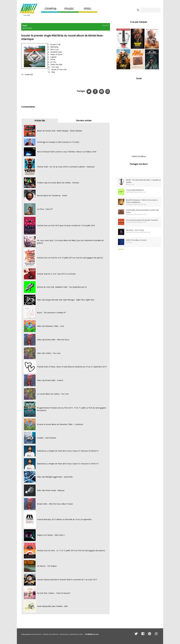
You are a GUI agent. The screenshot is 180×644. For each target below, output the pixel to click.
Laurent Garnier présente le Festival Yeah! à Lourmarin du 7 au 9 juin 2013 (67, 580)
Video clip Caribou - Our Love (49, 353)
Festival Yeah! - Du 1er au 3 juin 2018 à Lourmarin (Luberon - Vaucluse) (66, 167)
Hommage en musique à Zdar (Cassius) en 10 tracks (58, 142)
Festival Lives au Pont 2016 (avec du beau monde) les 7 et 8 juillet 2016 (66, 225)
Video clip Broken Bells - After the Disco (53, 340)
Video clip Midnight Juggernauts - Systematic (55, 477)
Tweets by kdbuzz (139, 156)
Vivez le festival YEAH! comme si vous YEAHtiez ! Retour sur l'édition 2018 (67, 152)
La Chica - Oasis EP (45, 209)
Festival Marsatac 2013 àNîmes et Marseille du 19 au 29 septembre (64, 519)
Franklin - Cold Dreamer (47, 438)
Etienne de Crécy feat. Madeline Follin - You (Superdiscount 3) (62, 287)
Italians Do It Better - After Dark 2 (51, 535)
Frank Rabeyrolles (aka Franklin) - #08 (52, 606)
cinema (50, 8)
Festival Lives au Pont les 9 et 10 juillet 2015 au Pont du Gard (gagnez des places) (70, 258)
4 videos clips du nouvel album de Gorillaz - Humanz (58, 183)
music (69, 8)
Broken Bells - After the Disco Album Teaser (55, 504)
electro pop (27, 28)
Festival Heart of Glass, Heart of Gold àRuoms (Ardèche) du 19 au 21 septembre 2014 (72, 367)
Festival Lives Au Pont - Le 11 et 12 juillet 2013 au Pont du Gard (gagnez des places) (71, 550)
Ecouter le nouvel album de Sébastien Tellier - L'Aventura (60, 424)
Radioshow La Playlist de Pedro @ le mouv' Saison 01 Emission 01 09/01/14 (68, 464)
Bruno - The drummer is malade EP (51, 313)
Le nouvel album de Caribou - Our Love (53, 394)
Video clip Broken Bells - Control (50, 380)
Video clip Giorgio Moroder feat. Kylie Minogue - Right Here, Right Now (66, 300)
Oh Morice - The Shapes (47, 566)
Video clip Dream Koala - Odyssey (51, 490)
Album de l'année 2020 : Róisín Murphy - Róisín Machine (60, 131)
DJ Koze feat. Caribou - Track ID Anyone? (54, 593)
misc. (88, 8)
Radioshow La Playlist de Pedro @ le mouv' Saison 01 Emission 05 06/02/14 (68, 451)
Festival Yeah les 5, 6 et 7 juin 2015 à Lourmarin (56, 274)
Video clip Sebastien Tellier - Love (50, 326)
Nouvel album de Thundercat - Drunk (52, 196)
